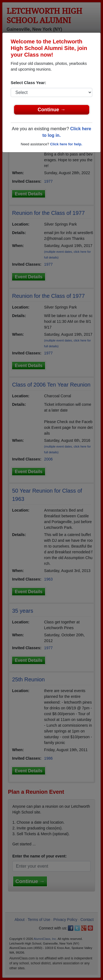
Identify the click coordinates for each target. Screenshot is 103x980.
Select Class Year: (28, 83)
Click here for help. (66, 144)
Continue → (51, 110)
